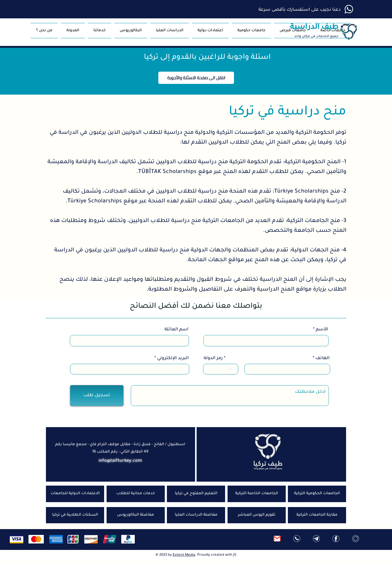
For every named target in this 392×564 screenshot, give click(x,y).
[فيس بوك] (336, 539)
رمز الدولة (213, 359)
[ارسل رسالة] (277, 539)
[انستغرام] (356, 539)
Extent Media (184, 555)
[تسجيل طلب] (97, 396)
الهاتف (322, 359)
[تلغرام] (316, 539)
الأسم (322, 330)
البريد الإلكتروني (173, 359)
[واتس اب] (297, 539)
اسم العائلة (176, 330)
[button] (251, 31)
